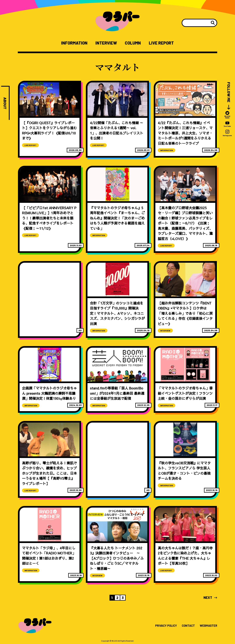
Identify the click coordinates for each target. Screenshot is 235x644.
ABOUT (5, 103)
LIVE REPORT (161, 43)
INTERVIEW (106, 43)
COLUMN (133, 43)
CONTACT (188, 626)
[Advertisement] (50, 289)
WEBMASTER (208, 626)
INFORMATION (74, 43)
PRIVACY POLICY (166, 626)
